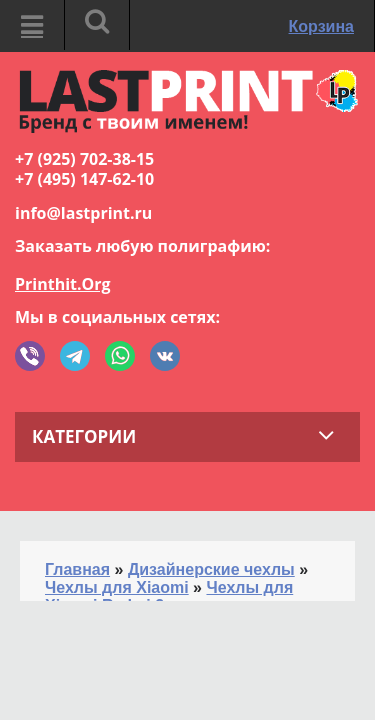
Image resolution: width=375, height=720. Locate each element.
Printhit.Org (63, 284)
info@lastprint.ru (83, 213)
